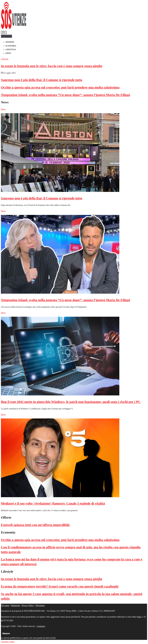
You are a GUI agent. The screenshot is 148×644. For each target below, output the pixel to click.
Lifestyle (11, 49)
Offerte (10, 42)
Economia (11, 46)
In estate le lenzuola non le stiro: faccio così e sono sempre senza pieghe (52, 66)
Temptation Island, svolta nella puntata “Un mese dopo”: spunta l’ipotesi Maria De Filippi (65, 95)
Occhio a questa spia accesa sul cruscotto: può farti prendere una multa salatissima (60, 87)
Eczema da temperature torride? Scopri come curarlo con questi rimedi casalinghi (60, 586)
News (8, 53)
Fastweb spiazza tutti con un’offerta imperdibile (35, 525)
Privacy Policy (28, 606)
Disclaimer (40, 606)
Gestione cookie (8, 642)
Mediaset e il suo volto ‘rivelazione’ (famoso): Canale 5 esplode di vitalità (53, 503)
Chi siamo (5, 606)
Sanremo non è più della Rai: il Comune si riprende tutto (42, 80)
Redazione (16, 606)
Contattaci (41, 626)
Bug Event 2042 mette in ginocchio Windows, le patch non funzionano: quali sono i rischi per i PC (71, 402)
